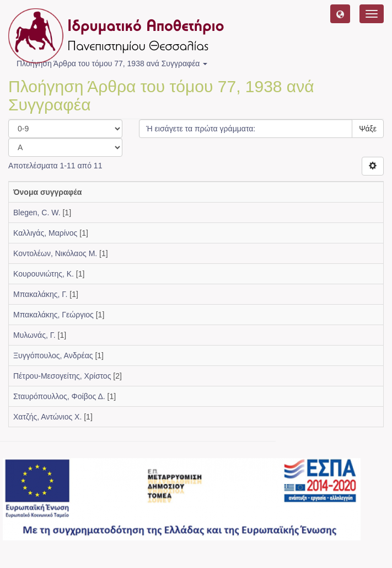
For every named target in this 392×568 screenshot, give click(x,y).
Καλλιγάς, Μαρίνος (45, 233)
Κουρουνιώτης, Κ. (44, 274)
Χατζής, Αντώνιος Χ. (47, 417)
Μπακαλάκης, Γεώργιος (53, 315)
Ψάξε (368, 129)
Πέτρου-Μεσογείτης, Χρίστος (62, 376)
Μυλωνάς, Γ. (34, 335)
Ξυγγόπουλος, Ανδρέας (53, 355)
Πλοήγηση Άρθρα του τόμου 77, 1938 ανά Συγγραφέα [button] (112, 63)
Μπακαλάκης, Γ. (40, 294)
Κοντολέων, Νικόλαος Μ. (55, 253)
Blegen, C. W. (37, 213)
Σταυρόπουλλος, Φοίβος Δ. (59, 396)
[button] (340, 14)
